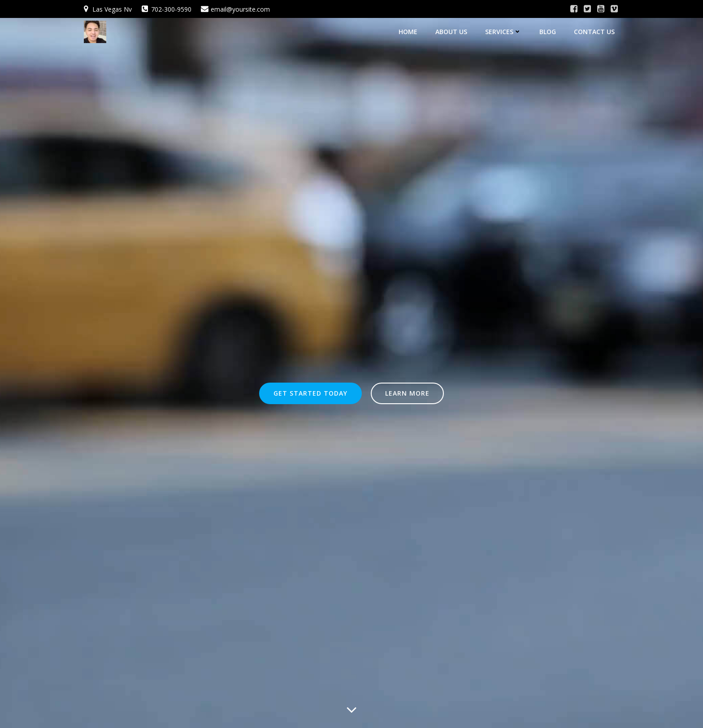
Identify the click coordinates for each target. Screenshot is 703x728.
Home (412, 29)
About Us (455, 29)
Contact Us (598, 29)
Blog (552, 29)
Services (507, 29)
